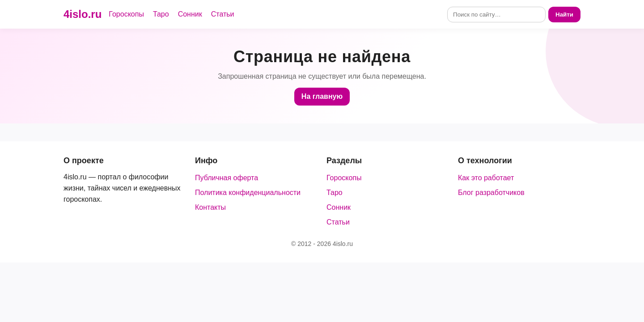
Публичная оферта (227, 178)
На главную (322, 96)
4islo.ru (83, 14)
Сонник (190, 14)
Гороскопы (126, 14)
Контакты (210, 207)
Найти (564, 15)
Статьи (223, 14)
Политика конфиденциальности (248, 193)
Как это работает (486, 178)
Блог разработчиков (491, 193)
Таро (161, 14)
